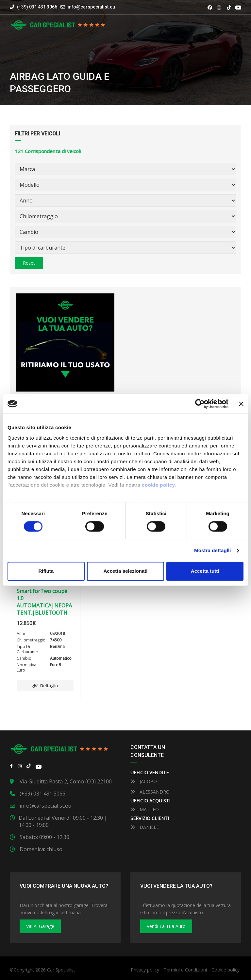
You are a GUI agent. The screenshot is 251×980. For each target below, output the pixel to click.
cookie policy (159, 485)
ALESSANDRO (150, 792)
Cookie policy (226, 970)
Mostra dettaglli (212, 550)
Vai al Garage (40, 926)
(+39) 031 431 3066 (33, 7)
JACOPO (144, 781)
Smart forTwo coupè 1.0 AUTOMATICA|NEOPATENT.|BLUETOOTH (44, 602)
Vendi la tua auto (166, 926)
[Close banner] (241, 404)
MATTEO (145, 809)
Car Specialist (61, 970)
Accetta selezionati (125, 571)
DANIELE (145, 827)
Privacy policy (145, 970)
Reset (29, 263)
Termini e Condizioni (185, 970)
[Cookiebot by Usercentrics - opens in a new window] (200, 404)
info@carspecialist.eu (91, 7)
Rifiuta (46, 571)
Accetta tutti (205, 571)
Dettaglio (45, 686)
